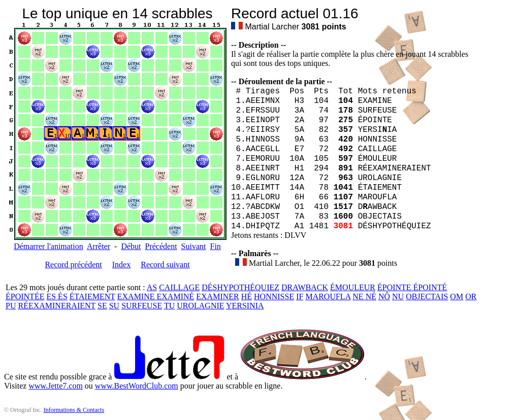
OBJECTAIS (427, 296)
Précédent (161, 246)
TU (169, 306)
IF (300, 296)
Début (131, 246)
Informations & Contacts (74, 410)
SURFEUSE (142, 306)
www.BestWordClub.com (137, 386)
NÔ (384, 296)
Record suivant (165, 265)
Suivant (194, 246)
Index (121, 265)
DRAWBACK (305, 287)
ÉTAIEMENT (92, 296)
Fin (215, 246)
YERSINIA (245, 306)
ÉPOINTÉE (25, 296)
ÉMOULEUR (353, 287)
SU (114, 306)
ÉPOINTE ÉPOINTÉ (412, 287)
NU (398, 296)
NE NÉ (364, 296)
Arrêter (99, 246)
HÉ (247, 296)
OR (471, 296)
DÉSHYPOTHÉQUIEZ (240, 287)
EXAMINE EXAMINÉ (156, 296)
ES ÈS (57, 296)
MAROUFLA (328, 296)
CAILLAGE (179, 287)
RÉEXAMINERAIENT (57, 306)
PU (11, 306)
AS (152, 287)
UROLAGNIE (200, 306)
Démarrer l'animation (48, 246)
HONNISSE (274, 296)
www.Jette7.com (56, 386)
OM (457, 296)
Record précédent (73, 265)
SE (102, 306)
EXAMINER (217, 296)
